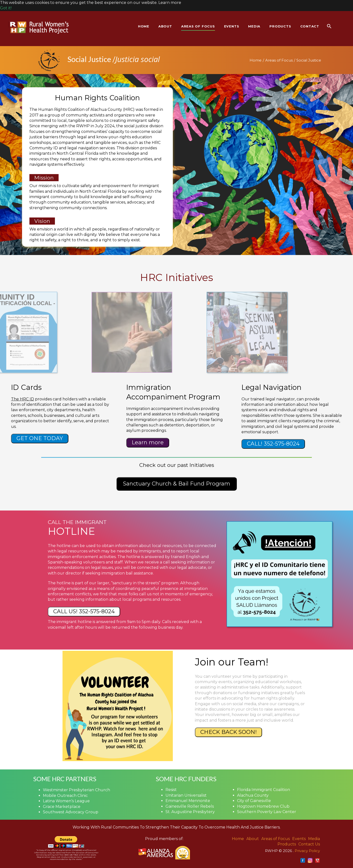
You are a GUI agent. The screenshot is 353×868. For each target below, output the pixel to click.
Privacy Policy (307, 851)
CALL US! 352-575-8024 (84, 611)
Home (256, 60)
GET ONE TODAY (40, 438)
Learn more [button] (170, 3)
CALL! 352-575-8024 (273, 444)
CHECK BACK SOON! (228, 732)
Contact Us (309, 844)
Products (287, 844)
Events (299, 839)
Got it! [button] (6, 8)
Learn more (148, 442)
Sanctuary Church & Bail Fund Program (177, 484)
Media (314, 839)
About (253, 839)
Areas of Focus (279, 60)
